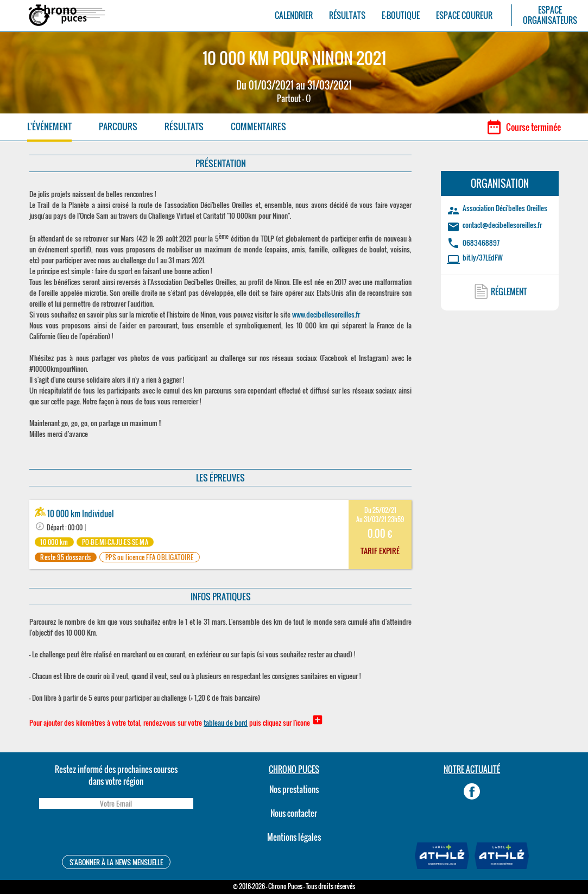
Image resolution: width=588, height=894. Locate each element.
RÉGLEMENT (509, 291)
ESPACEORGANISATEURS (550, 15)
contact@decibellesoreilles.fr (502, 225)
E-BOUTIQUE (401, 15)
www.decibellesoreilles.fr (326, 314)
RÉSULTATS (347, 15)
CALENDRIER (294, 15)
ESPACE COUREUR (464, 15)
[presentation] (116, 833)
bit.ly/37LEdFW (483, 257)
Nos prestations (294, 789)
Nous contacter (294, 813)
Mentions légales (294, 837)
